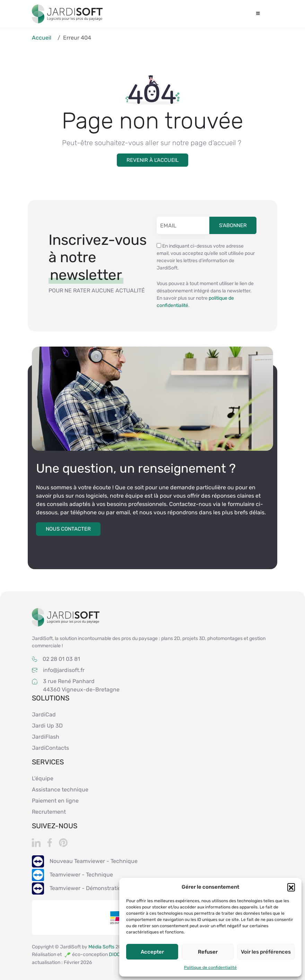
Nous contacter (68, 529)
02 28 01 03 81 (61, 659)
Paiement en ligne (55, 801)
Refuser (208, 952)
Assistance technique (60, 790)
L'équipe (43, 778)
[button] (291, 887)
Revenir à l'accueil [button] (152, 160)
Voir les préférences (266, 952)
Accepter (152, 952)
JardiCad (44, 715)
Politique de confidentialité (210, 967)
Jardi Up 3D (47, 726)
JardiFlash (46, 737)
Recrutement (49, 812)
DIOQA (116, 954)
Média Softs (102, 947)
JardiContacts (50, 748)
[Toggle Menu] (258, 14)
